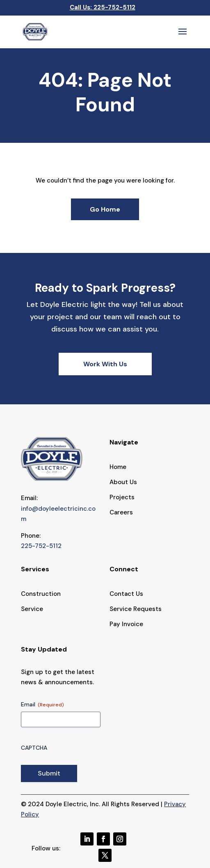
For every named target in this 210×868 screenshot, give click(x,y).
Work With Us (105, 364)
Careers (121, 512)
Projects (122, 497)
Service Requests (136, 609)
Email (42, 705)
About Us (123, 482)
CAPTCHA (34, 748)
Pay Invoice (126, 624)
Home (118, 467)
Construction (41, 594)
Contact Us (126, 594)
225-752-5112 (114, 7)
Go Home (105, 209)
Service (32, 609)
